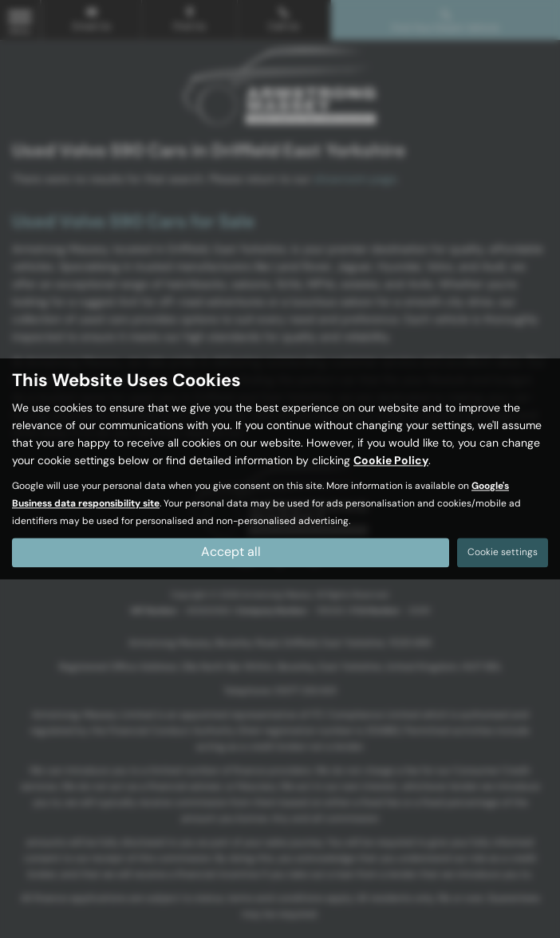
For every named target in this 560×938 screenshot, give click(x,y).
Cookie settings (503, 553)
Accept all (231, 552)
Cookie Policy (391, 461)
